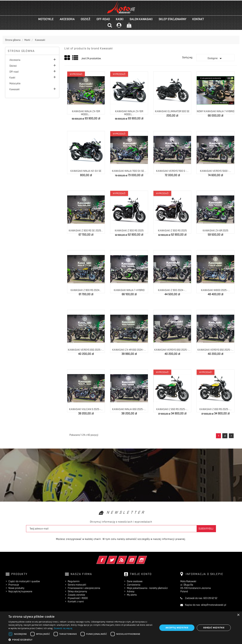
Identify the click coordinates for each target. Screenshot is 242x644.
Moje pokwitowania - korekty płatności (147, 588)
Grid (67, 58)
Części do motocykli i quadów (24, 581)
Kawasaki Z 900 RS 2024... (86, 290)
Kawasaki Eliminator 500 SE (172, 111)
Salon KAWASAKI (141, 19)
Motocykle (46, 19)
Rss (126, 558)
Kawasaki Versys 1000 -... (216, 171)
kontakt (198, 19)
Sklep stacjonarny (172, 19)
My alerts (132, 595)
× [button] (238, 615)
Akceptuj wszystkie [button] (177, 628)
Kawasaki (15, 89)
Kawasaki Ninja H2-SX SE (86, 171)
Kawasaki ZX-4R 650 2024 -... (129, 350)
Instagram (146, 558)
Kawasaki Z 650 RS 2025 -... (172, 409)
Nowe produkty (16, 588)
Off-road (103, 19)
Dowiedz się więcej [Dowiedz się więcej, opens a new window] (63, 628)
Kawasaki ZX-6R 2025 (215, 231)
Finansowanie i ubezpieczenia (84, 588)
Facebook (106, 558)
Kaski (120, 19)
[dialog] (121, 628)
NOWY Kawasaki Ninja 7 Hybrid (216, 111)
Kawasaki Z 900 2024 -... (172, 290)
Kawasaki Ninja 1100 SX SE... (129, 171)
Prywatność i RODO (78, 598)
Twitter (116, 558)
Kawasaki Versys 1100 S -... (172, 171)
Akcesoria (67, 19)
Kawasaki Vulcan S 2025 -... (86, 409)
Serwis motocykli (77, 585)
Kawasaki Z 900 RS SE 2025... (86, 231)
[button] (81, 640)
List (75, 59)
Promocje (14, 585)
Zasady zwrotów (76, 595)
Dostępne (215, 58)
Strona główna (21, 51)
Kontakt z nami (76, 602)
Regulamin (74, 581)
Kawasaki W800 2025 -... (216, 290)
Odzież (86, 19)
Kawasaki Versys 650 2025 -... (86, 350)
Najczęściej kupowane (20, 591)
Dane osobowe (135, 581)
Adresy (131, 591)
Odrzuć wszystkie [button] (214, 628)
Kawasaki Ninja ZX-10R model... (86, 113)
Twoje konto (141, 574)
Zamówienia (134, 585)
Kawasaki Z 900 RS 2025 (129, 231)
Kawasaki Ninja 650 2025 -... (129, 409)
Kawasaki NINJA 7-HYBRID (129, 290)
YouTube (136, 558)
